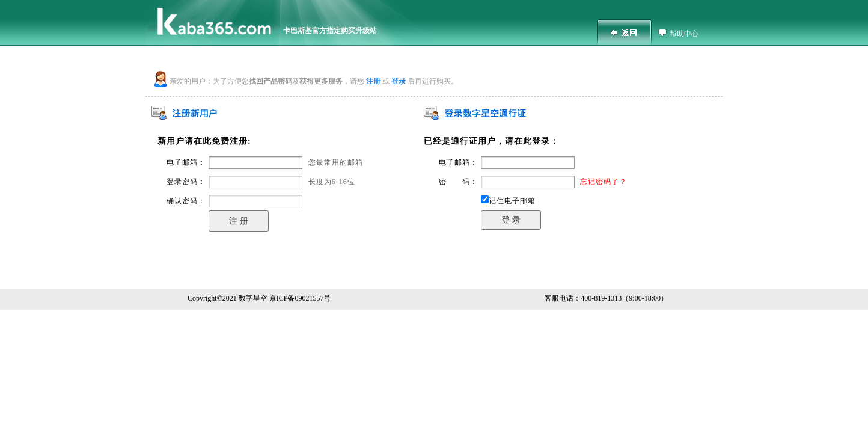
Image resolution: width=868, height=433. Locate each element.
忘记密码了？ (604, 182)
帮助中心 (684, 34)
